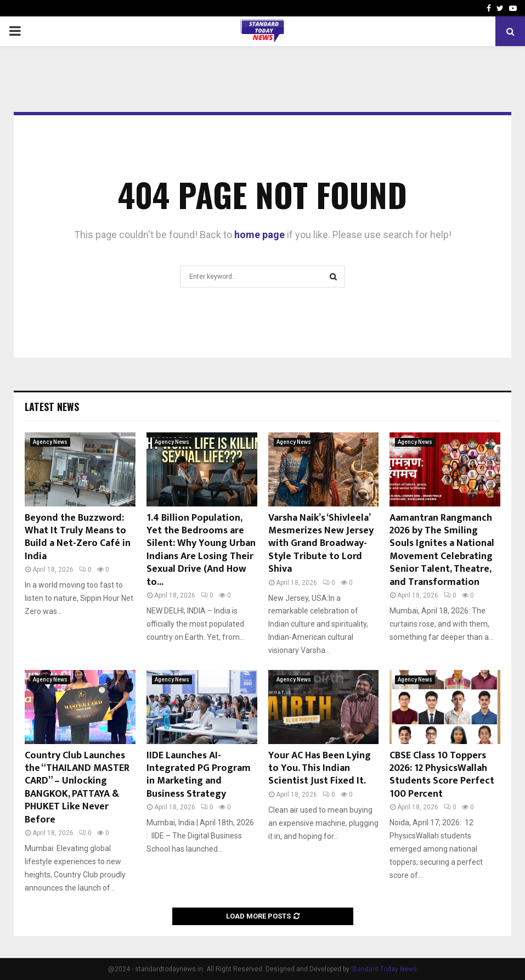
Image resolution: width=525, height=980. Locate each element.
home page (259, 235)
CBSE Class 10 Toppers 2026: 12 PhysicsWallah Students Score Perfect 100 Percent (442, 775)
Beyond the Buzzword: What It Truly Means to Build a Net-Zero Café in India (78, 537)
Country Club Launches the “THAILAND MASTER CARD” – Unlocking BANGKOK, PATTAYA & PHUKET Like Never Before (77, 788)
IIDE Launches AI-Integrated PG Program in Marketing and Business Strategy (199, 775)
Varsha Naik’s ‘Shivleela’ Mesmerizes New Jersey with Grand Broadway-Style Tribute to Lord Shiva (321, 544)
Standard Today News (384, 969)
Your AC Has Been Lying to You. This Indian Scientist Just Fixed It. (320, 768)
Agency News (50, 442)
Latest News (52, 407)
